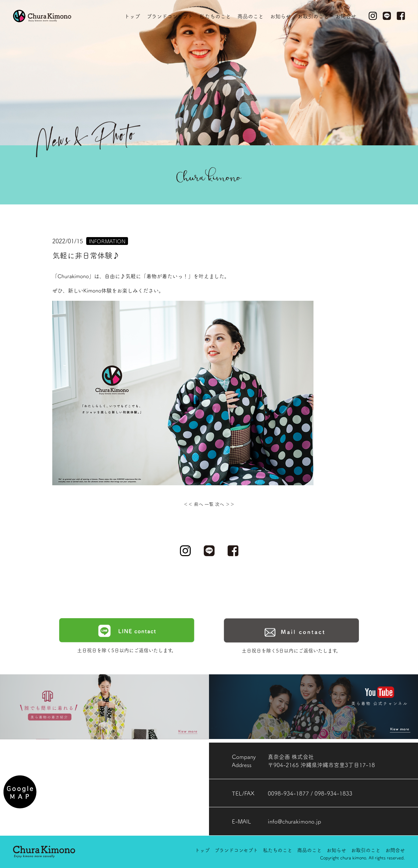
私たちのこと (215, 16)
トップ (132, 16)
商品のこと (250, 16)
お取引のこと (313, 16)
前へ (199, 504)
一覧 (210, 504)
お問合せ (346, 16)
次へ (219, 504)
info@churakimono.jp (294, 821)
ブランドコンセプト (170, 16)
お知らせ (281, 16)
